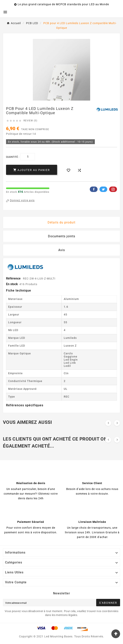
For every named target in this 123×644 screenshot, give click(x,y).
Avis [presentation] (62, 250)
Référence (14, 278)
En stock (12, 284)
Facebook (94, 189)
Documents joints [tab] (62, 236)
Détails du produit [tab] (61, 222)
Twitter (103, 189)
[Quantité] (28, 157)
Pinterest (113, 189)
